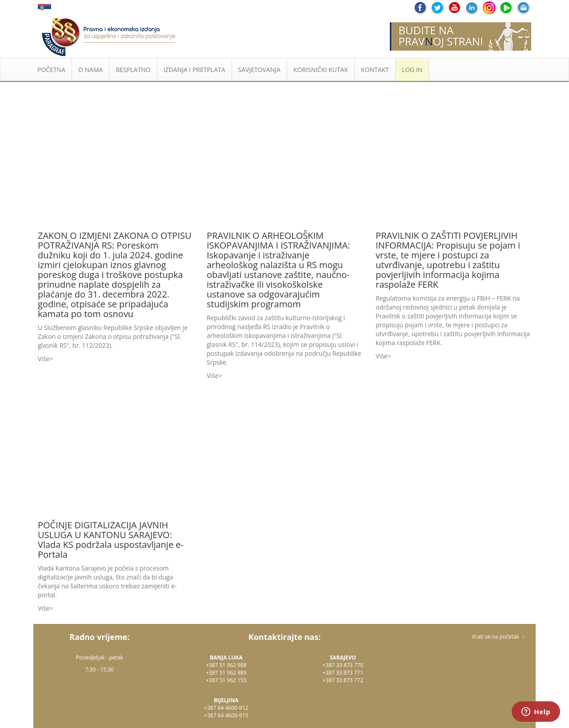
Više (44, 359)
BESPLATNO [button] (133, 70)
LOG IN (412, 70)
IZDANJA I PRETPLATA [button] (194, 70)
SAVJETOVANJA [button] (259, 70)
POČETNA (51, 70)
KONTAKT (375, 70)
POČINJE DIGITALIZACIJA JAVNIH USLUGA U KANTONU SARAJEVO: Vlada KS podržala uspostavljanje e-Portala (111, 540)
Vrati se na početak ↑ (498, 637)
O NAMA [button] (90, 70)
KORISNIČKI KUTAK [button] (321, 70)
